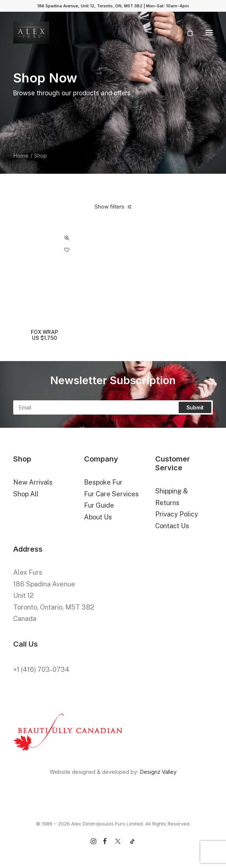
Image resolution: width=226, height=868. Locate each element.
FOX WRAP (44, 335)
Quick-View (67, 238)
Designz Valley (158, 772)
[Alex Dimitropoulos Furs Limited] (31, 33)
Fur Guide (99, 505)
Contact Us (172, 526)
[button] (209, 33)
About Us (98, 517)
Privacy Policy (177, 514)
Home (21, 156)
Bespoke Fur (103, 482)
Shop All (26, 494)
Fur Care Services (111, 494)
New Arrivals (33, 482)
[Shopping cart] (187, 33)
